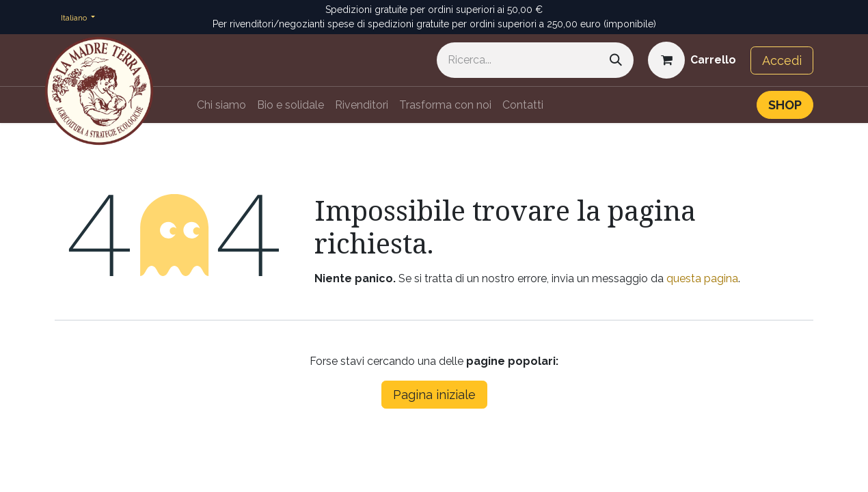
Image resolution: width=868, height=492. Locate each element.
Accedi (782, 60)
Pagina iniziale (434, 395)
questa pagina (702, 278)
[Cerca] (616, 60)
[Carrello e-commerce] (692, 60)
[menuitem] (221, 105)
